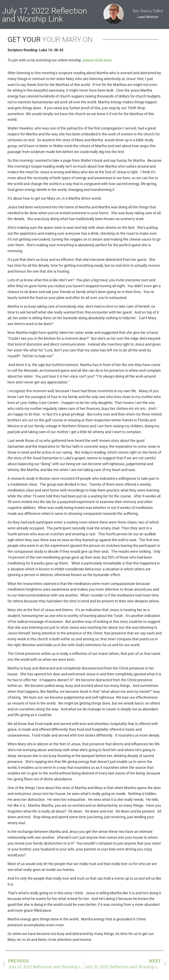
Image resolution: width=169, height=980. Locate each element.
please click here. (97, 60)
